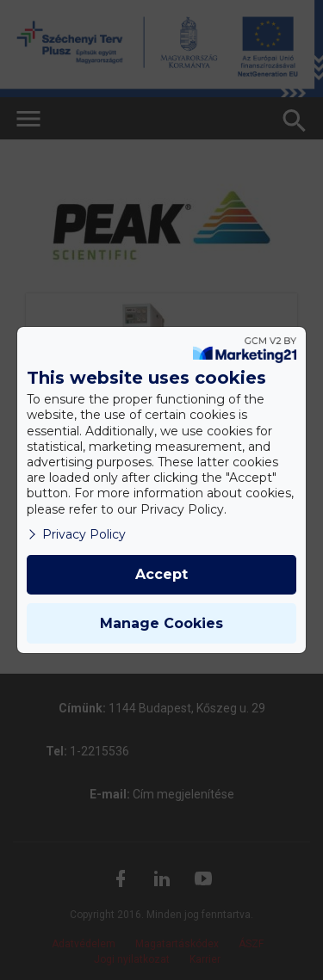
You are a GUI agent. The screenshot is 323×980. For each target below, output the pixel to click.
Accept (161, 574)
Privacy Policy (76, 534)
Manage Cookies (161, 623)
